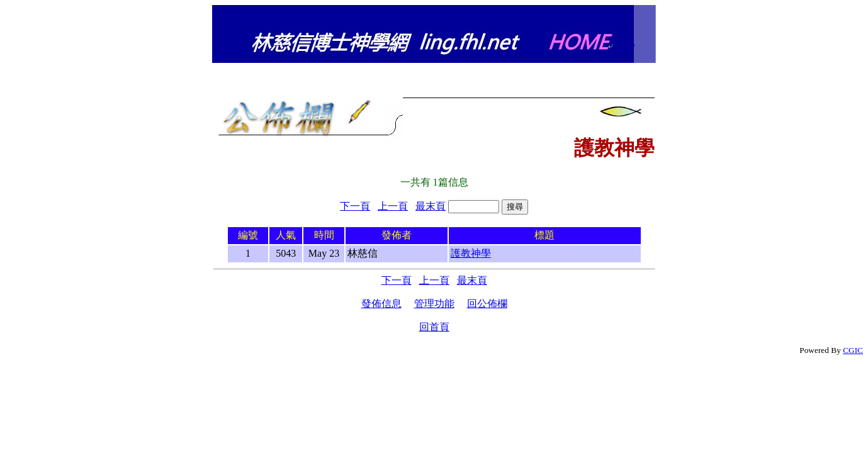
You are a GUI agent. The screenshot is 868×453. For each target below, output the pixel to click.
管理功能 (434, 304)
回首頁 (434, 327)
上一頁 (393, 206)
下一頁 (355, 206)
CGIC (853, 350)
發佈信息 (381, 304)
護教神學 (471, 253)
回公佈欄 (487, 304)
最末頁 (431, 206)
